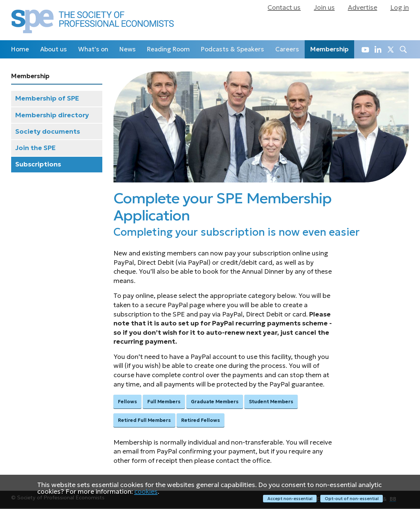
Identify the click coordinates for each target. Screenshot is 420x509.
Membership (329, 49)
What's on (93, 49)
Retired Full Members (145, 421)
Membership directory (52, 115)
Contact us (284, 7)
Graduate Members (217, 402)
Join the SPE (36, 148)
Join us (324, 7)
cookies (146, 492)
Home (20, 49)
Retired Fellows (202, 421)
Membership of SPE (47, 98)
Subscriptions (38, 164)
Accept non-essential (289, 499)
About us (54, 49)
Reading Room (168, 49)
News (128, 49)
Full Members (165, 402)
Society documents (48, 131)
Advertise (363, 7)
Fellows (128, 402)
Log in (400, 7)
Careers (287, 49)
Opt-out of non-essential (352, 499)
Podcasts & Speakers (233, 49)
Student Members (274, 402)
